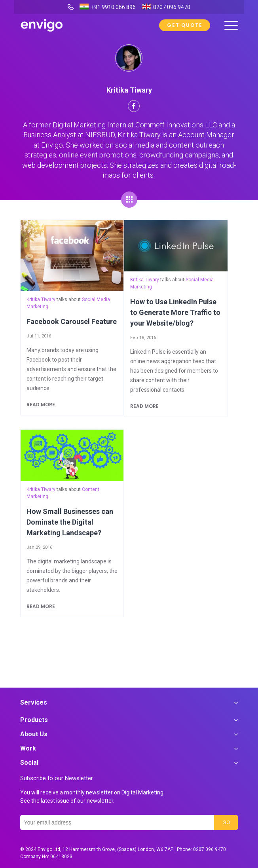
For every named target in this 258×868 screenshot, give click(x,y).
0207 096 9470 (210, 849)
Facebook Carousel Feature (72, 321)
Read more (41, 405)
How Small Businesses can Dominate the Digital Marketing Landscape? (70, 522)
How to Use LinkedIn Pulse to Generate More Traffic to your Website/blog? (175, 312)
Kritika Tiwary (41, 299)
